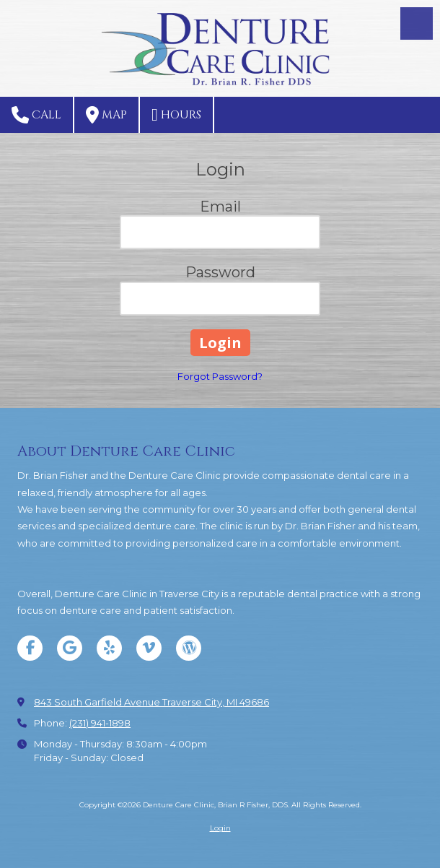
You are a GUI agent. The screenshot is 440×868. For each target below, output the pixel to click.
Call (36, 115)
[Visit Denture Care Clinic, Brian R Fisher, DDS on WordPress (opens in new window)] (189, 648)
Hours (176, 115)
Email (220, 207)
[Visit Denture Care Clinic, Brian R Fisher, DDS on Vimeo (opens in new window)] (149, 648)
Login (220, 828)
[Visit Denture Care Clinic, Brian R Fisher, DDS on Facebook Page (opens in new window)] (30, 648)
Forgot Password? (220, 376)
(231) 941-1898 (100, 723)
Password (220, 272)
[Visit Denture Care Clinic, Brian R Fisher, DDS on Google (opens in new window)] (70, 648)
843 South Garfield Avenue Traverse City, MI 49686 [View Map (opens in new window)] (151, 702)
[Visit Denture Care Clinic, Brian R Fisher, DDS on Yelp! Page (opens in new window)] (109, 648)
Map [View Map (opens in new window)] (106, 115)
